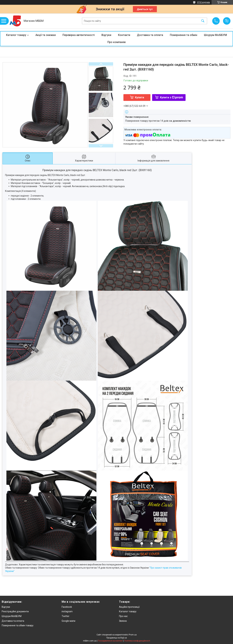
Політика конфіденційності (137, 641)
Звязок (123, 621)
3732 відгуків (203, 2)
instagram (67, 611)
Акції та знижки (46, 35)
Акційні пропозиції (129, 607)
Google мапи (68, 621)
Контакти (124, 35)
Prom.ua (133, 635)
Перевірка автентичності (79, 35)
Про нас (123, 616)
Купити (139, 97)
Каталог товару (16, 35)
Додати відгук (227, 21)
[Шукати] (203, 21)
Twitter (66, 616)
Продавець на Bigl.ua (117, 638)
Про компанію (117, 42)
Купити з (171, 97)
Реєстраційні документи (15, 611)
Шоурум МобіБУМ (215, 35)
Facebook (67, 607)
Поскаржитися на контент (110, 641)
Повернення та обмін (184, 35)
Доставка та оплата (150, 35)
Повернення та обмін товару (18, 625)
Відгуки (106, 35)
